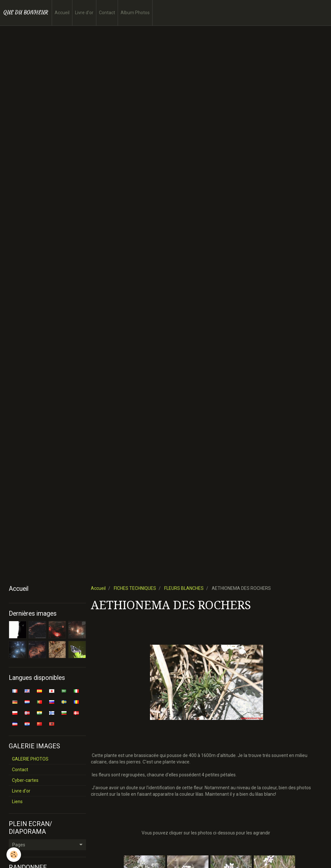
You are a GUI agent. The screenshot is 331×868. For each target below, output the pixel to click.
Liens (17, 802)
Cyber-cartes (25, 780)
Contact (107, 13)
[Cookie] (14, 855)
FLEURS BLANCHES (184, 588)
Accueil (62, 13)
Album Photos (135, 13)
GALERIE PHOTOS (30, 759)
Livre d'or (84, 13)
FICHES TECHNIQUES (135, 588)
